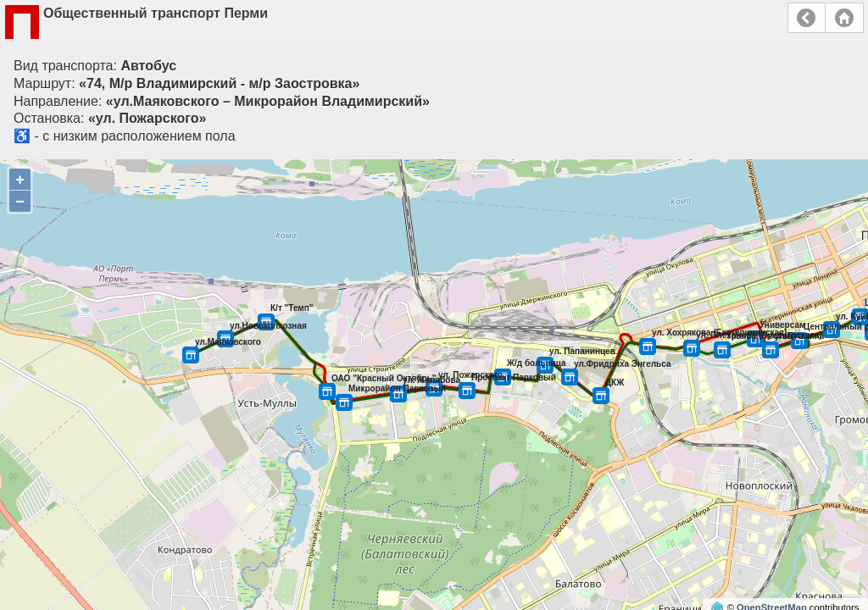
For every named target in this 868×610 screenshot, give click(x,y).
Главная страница (844, 18)
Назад (807, 18)
